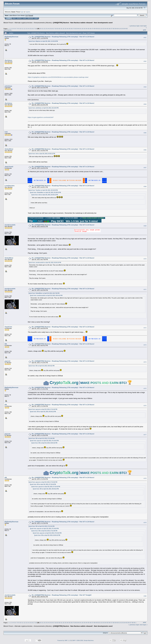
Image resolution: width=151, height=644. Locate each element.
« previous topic (134, 26)
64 (125, 29)
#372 (145, 328)
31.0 (27, 15)
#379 (145, 523)
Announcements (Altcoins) (43, 23)
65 (127, 29)
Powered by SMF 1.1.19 (64, 640)
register (28, 12)
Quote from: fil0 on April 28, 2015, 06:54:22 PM (42, 366)
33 (65, 29)
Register (30, 18)
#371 (145, 290)
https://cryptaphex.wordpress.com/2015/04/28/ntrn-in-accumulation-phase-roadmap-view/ (58, 77)
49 (96, 29)
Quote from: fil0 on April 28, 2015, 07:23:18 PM (42, 526)
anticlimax (8, 86)
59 (115, 29)
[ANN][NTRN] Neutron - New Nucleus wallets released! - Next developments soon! (83, 23)
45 (88, 29)
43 (85, 29)
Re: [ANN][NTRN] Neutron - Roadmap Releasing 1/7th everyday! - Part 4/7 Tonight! (62, 595)
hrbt (6, 132)
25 (50, 29)
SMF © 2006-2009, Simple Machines (83, 640)
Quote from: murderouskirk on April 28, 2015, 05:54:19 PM (45, 263)
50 (98, 29)
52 (102, 29)
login (22, 12)
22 (44, 29)
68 (8, 30)
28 (56, 29)
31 (62, 29)
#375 (145, 389)
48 (94, 29)
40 (79, 29)
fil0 (6, 344)
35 (69, 29)
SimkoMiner (9, 149)
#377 (145, 435)
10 (20, 29)
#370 (145, 259)
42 (83, 29)
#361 (145, 38)
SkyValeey (8, 60)
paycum (7, 361)
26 (52, 29)
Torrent (31, 15)
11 (22, 29)
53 (104, 29)
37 (73, 29)
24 (48, 29)
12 (24, 29)
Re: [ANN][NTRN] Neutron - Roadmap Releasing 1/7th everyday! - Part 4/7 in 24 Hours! (63, 37)
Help (14, 18)
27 (54, 29)
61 (119, 29)
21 (42, 29)
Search (19, 18)
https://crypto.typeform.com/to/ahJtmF (41, 117)
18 (36, 29)
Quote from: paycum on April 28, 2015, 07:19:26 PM (43, 482)
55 (108, 29)
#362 (145, 61)
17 (34, 29)
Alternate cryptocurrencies (23, 23)
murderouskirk (10, 225)
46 (90, 29)
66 (4, 30)
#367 (145, 168)
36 (71, 29)
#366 (145, 150)
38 (75, 29)
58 (113, 29)
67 (6, 30)
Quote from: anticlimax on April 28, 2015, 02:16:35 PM (44, 108)
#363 (145, 87)
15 (30, 29)
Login (25, 18)
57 (111, 29)
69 (10, 30)
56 (110, 29)
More (36, 18)
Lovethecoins (10, 186)
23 (46, 29)
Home (9, 18)
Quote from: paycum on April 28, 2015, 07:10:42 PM (43, 409)
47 (92, 29)
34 (67, 29)
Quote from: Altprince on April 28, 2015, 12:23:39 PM (43, 41)
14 (28, 29)
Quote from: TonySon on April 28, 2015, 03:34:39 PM (43, 190)
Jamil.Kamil (9, 167)
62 (121, 29)
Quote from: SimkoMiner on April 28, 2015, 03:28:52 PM (45, 192)
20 (40, 29)
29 (58, 29)
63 (123, 29)
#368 (145, 187)
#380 (145, 596)
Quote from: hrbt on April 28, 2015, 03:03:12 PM (42, 154)
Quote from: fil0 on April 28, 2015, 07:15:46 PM (42, 438)
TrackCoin (8, 327)
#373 (145, 345)
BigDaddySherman (11, 37)
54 (106, 29)
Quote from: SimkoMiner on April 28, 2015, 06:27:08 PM (44, 293)
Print (145, 30)
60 (117, 29)
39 (77, 29)
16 (32, 29)
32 (64, 29)
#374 (145, 362)
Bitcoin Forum (8, 23)
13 (26, 29)
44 (87, 29)
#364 (145, 104)
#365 (145, 133)
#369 (145, 226)
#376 (145, 406)
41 (81, 29)
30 (60, 29)
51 (100, 29)
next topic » (144, 625)
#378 (145, 478)
